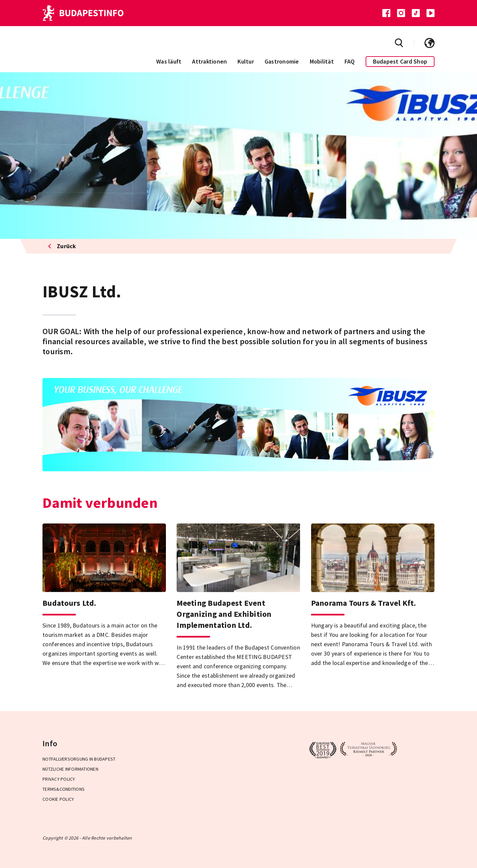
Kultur (246, 61)
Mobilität (322, 61)
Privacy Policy (59, 779)
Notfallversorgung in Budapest (79, 759)
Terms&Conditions (64, 789)
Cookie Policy (58, 799)
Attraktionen (209, 61)
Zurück (62, 246)
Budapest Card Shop (400, 61)
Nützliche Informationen (70, 769)
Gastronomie (282, 61)
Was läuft (169, 61)
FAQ (350, 61)
